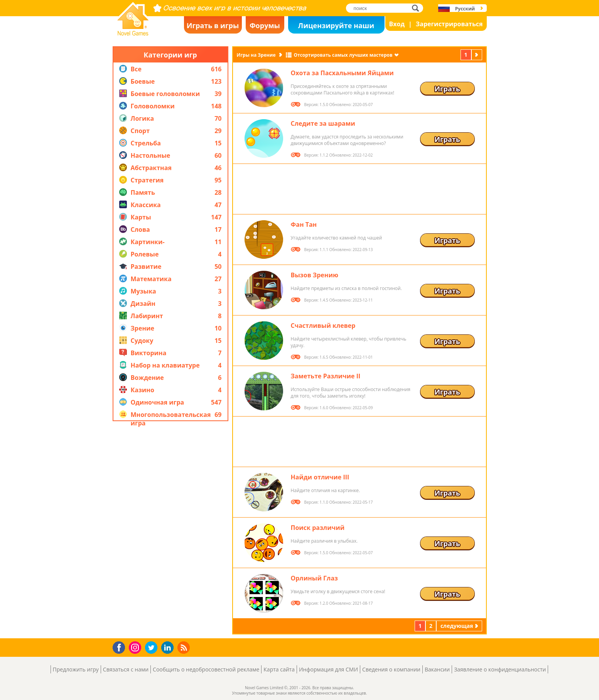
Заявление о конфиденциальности (500, 669)
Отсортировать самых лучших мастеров (343, 55)
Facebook (121, 647)
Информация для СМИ (328, 669)
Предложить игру (76, 669)
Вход (397, 24)
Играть (447, 89)
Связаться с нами (126, 669)
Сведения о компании (391, 669)
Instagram (136, 647)
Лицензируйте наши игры (336, 27)
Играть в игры (213, 25)
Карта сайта (279, 669)
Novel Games (132, 33)
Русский (465, 9)
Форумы (265, 25)
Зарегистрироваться (449, 24)
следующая (478, 55)
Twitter (153, 648)
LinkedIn (169, 648)
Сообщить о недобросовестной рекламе (206, 669)
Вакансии (437, 669)
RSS (185, 647)
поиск (418, 8)
